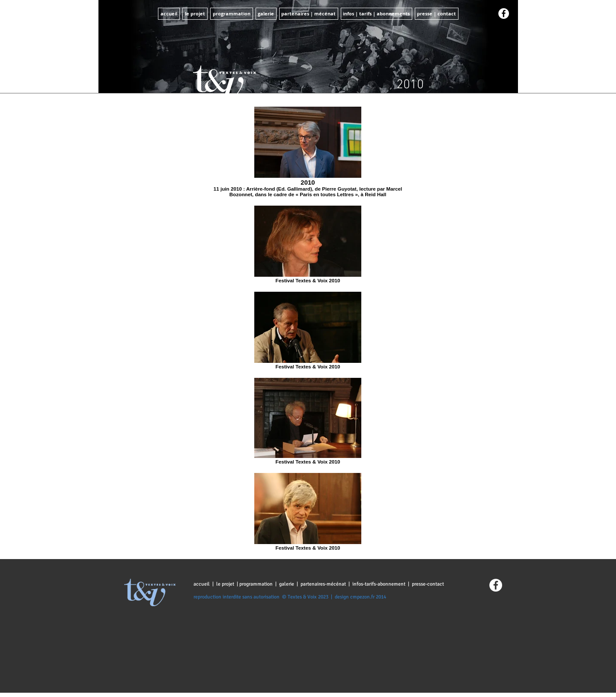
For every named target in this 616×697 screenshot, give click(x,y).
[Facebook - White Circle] (504, 13)
